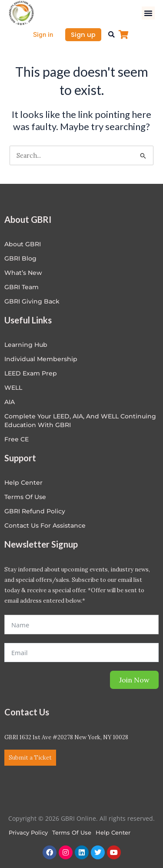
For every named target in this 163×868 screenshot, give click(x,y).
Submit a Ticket (30, 758)
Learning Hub (26, 345)
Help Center (113, 832)
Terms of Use (25, 497)
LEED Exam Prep (31, 373)
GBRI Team (22, 287)
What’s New (23, 273)
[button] (148, 13)
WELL (13, 388)
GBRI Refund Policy (35, 511)
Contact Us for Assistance (45, 525)
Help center (23, 483)
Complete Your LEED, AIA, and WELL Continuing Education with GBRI (80, 421)
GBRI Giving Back (32, 301)
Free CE (17, 439)
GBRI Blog (20, 258)
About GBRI (23, 244)
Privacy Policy (28, 832)
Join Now (134, 680)
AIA (10, 402)
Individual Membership (41, 359)
